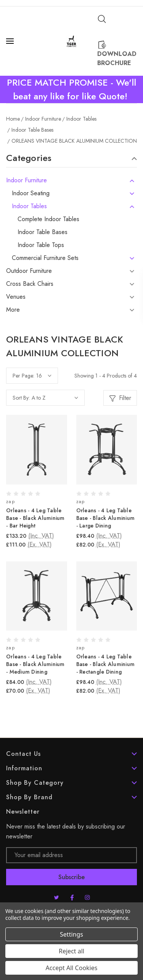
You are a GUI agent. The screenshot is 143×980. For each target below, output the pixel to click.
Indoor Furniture (27, 180)
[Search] (102, 19)
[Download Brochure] (117, 54)
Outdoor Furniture (29, 271)
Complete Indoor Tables (48, 219)
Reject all (71, 951)
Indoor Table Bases (43, 232)
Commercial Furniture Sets (45, 258)
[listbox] (55, 398)
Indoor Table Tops (41, 245)
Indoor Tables (29, 206)
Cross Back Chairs (30, 284)
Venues (16, 297)
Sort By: (21, 398)
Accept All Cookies (72, 968)
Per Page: (23, 376)
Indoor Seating (31, 193)
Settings (71, 934)
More (13, 310)
